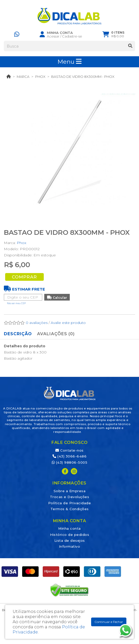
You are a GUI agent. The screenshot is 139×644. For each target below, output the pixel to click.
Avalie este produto (68, 323)
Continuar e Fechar (109, 622)
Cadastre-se (72, 36)
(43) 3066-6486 (69, 456)
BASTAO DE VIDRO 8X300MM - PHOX (83, 77)
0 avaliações (37, 323)
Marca (23, 77)
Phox (40, 77)
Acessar (53, 36)
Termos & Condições (70, 509)
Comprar (24, 277)
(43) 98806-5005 (70, 462)
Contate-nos (69, 450)
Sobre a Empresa (70, 491)
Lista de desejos (70, 540)
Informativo (70, 546)
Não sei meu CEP (16, 303)
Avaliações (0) (56, 334)
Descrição (18, 334)
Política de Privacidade (70, 503)
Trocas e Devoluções (70, 497)
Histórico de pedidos (69, 535)
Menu (69, 62)
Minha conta (69, 528)
